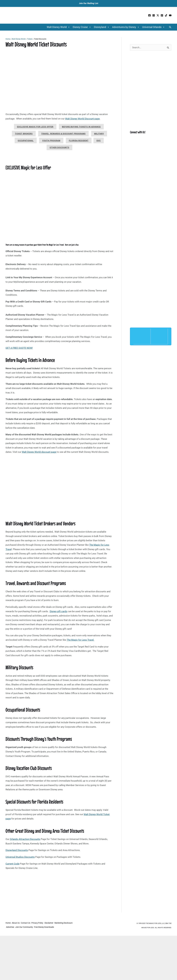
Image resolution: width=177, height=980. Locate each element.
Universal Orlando (153, 27)
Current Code (12, 864)
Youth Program (51, 140)
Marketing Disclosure (67, 923)
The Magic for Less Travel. (80, 640)
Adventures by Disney (126, 27)
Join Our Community (25, 927)
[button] (170, 27)
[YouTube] (170, 15)
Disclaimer (52, 923)
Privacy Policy (40, 923)
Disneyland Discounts (17, 850)
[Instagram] (154, 15)
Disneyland (102, 27)
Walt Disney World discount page (39, 452)
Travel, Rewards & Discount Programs (63, 134)
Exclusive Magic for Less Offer (35, 127)
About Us (17, 923)
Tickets (30, 39)
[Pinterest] (162, 15)
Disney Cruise (82, 27)
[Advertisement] (59, 892)
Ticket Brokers (24, 134)
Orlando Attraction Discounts (25, 839)
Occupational (26, 140)
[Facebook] (149, 15)
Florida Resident (79, 140)
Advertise (11, 927)
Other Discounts (59, 147)
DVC (99, 140)
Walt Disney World (58, 27)
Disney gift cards (58, 611)
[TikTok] (166, 15)
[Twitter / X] (158, 15)
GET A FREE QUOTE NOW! (19, 348)
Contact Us (27, 923)
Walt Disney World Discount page (82, 119)
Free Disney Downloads (46, 927)
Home (8, 39)
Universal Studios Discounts (20, 857)
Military (99, 134)
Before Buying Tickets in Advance (81, 127)
